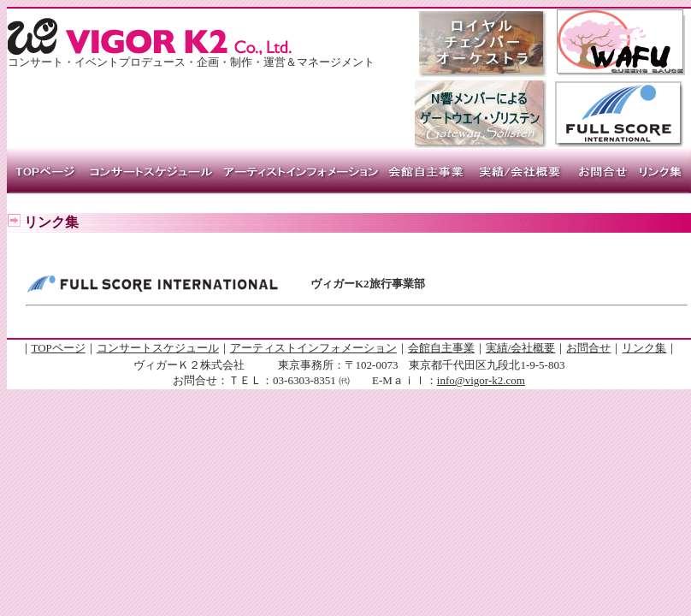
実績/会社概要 (521, 348)
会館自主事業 (441, 348)
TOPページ (59, 348)
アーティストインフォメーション (313, 348)
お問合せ (588, 348)
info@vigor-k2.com (481, 380)
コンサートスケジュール (158, 348)
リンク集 (644, 348)
